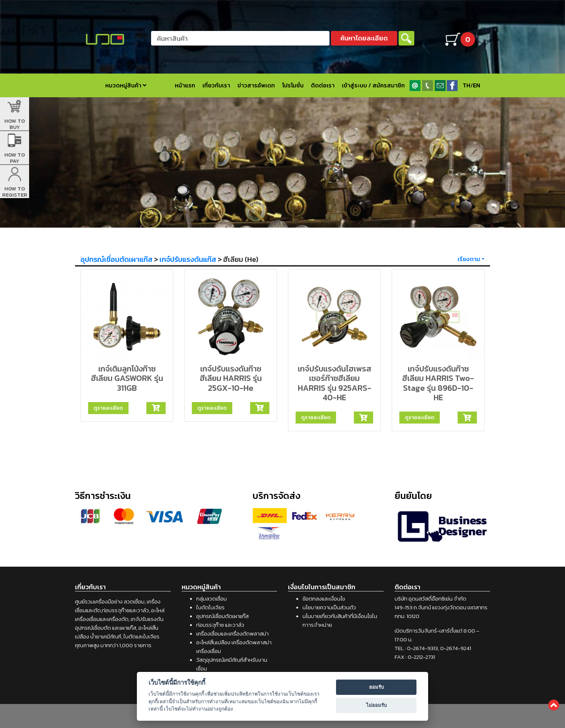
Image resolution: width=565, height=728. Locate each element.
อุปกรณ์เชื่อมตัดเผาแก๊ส (116, 259)
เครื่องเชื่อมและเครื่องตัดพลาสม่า (232, 633)
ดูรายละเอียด (108, 408)
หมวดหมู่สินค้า (126, 85)
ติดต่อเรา (323, 85)
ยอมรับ (376, 687)
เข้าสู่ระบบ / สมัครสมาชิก (373, 85)
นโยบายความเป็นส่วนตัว (329, 607)
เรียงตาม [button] (469, 259)
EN (477, 85)
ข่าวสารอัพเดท (256, 85)
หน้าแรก (185, 85)
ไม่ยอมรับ (376, 705)
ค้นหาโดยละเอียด (364, 38)
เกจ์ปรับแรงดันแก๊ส (188, 259)
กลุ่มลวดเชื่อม (212, 599)
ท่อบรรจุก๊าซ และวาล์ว (220, 625)
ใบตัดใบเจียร (210, 607)
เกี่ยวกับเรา (216, 85)
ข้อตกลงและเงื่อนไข (324, 599)
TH (467, 85)
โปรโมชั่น (293, 85)
